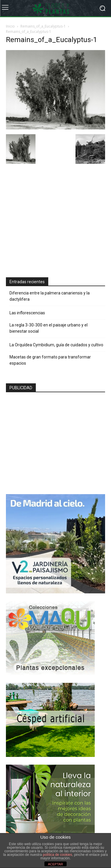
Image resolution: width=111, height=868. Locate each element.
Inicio (10, 26)
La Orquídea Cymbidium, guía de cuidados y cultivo (56, 345)
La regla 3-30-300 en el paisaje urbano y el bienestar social (49, 328)
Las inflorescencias (27, 313)
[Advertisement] (50, 221)
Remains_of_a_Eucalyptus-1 (43, 26)
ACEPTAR (55, 864)
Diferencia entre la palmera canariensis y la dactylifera (50, 296)
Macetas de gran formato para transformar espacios (50, 360)
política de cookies (58, 855)
